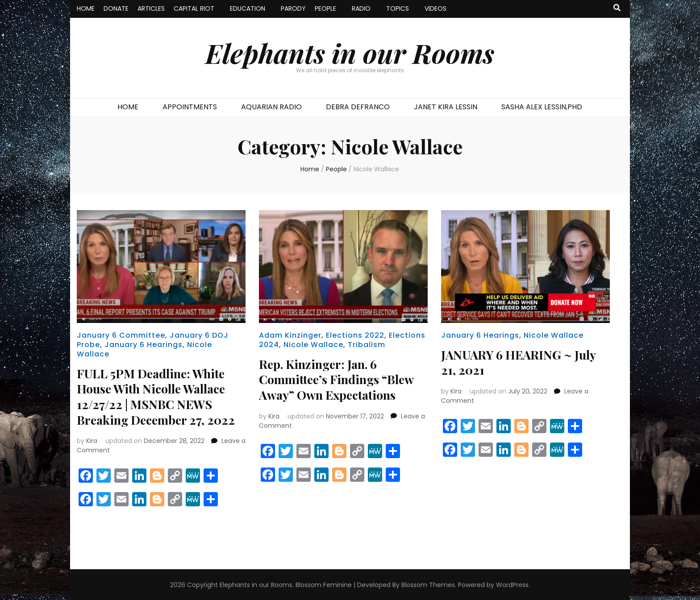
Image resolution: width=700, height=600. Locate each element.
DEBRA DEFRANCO (358, 107)
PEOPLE (325, 8)
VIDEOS (435, 8)
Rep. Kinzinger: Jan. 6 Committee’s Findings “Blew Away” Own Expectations (340, 379)
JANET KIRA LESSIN (446, 107)
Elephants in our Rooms (350, 53)
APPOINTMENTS (190, 107)
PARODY (293, 8)
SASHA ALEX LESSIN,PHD (542, 107)
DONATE (116, 8)
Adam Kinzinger (290, 335)
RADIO (361, 8)
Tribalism (367, 345)
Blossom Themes (428, 584)
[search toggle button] (617, 8)
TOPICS (398, 8)
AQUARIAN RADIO (271, 107)
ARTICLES (151, 8)
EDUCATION (248, 8)
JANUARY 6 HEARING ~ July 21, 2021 (521, 362)
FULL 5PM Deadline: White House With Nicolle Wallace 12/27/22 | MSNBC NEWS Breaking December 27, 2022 (159, 396)
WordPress (512, 584)
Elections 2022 (355, 335)
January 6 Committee (121, 335)
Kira (92, 440)
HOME (86, 8)
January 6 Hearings (144, 345)
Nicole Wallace (313, 345)
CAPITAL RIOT (194, 8)
